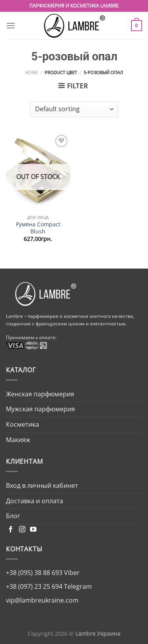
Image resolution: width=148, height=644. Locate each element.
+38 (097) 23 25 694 (34, 586)
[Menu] (11, 25)
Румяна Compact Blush (38, 228)
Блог (13, 516)
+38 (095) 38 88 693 (34, 573)
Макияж (18, 440)
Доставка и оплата (35, 501)
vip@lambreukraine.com (42, 600)
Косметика (22, 424)
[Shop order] (74, 109)
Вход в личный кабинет (42, 485)
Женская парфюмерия (40, 394)
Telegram (77, 586)
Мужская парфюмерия (40, 409)
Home (31, 72)
